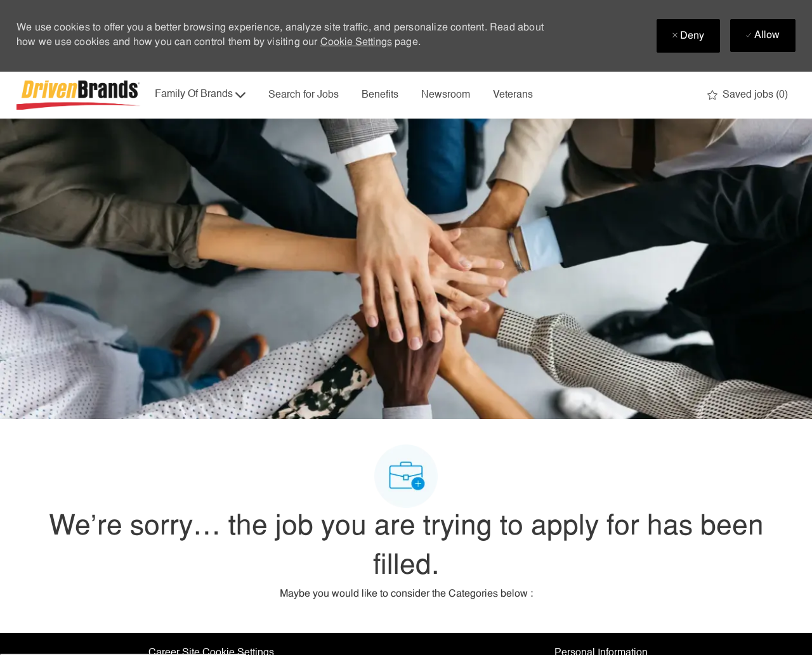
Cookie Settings (356, 42)
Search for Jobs (304, 95)
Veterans (513, 95)
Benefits (380, 95)
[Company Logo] (80, 95)
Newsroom (446, 95)
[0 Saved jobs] (748, 95)
